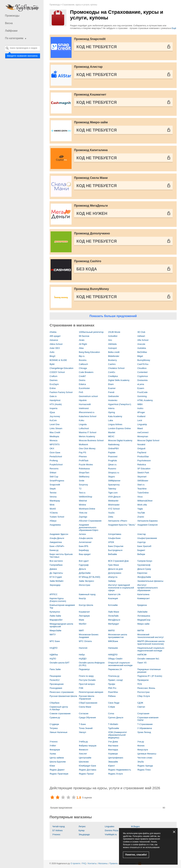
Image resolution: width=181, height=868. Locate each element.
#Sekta (53, 332)
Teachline (142, 489)
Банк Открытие (116, 546)
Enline (53, 388)
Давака (53, 569)
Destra (82, 380)
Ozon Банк (55, 452)
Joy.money (55, 416)
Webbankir (113, 501)
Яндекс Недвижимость (120, 770)
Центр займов (57, 758)
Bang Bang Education (89, 352)
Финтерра (113, 750)
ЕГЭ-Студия (56, 577)
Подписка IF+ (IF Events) (150, 676)
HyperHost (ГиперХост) (120, 404)
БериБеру (84, 550)
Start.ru (141, 485)
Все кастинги (56, 561)
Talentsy (112, 489)
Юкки (52, 766)
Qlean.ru (112, 465)
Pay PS (83, 452)
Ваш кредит (85, 554)
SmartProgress (57, 481)
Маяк (82, 620)
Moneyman (143, 436)
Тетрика (54, 728)
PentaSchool (56, 457)
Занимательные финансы (150, 581)
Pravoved (113, 457)
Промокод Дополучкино (92, 233)
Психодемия (56, 688)
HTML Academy (145, 400)
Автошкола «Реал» (118, 521)
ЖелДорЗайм (144, 577)
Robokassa (84, 469)
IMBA (140, 404)
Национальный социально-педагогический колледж (151, 649)
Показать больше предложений (113, 316)
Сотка (111, 713)
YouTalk (141, 513)
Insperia (53, 408)
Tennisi (53, 493)
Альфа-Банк (114, 538)
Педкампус (84, 669)
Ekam (111, 384)
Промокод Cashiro (88, 261)
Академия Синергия (148, 525)
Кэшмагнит (84, 612)
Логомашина (144, 616)
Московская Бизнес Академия (89, 636)
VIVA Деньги (114, 497)
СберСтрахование (88, 703)
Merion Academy (87, 436)
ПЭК (81, 688)
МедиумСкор (144, 620)
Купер (82, 830)
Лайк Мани (114, 612)
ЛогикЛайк (113, 616)
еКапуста (113, 577)
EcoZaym (54, 384)
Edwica (82, 384)
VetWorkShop (86, 497)
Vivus (140, 497)
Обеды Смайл (115, 659)
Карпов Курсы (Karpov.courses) (58, 600)
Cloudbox (142, 368)
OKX (52, 448)
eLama (141, 384)
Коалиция (113, 598)
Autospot (112, 348)
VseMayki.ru (111, 834)
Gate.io (53, 396)
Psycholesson (144, 461)
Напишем (113, 648)
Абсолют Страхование (90, 521)
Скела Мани (85, 707)
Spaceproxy (114, 485)
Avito (52, 352)
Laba (111, 420)
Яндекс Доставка (88, 770)
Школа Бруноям (58, 762)
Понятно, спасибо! (136, 855)
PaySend (142, 452)
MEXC (111, 436)
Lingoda (83, 424)
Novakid (141, 444)
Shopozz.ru (114, 473)
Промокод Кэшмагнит (90, 95)
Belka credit (114, 352)
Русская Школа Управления (87, 697)
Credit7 (82, 376)
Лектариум (84, 616)
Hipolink (83, 400)
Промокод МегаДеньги (91, 206)
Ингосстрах (85, 585)
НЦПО (53, 659)
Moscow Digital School (148, 440)
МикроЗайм (55, 631)
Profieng (54, 461)
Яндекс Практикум (59, 774)
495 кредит (55, 336)
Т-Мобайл (113, 724)
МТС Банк (55, 641)
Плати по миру (86, 676)
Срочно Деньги (116, 718)
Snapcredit (55, 485)
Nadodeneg (114, 444)
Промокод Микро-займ (91, 122)
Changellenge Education (62, 368)
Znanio (141, 517)
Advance (54, 340)
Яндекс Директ (57, 770)
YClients (54, 513)
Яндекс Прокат (86, 774)
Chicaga (83, 368)
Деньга (82, 569)
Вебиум (141, 554)
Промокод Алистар (88, 67)
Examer (112, 388)
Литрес (82, 826)
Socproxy (83, 485)
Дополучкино (115, 573)
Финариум (55, 750)
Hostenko (113, 400)
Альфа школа (86, 538)
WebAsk (83, 501)
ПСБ (140, 684)
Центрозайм (85, 758)
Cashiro (112, 364)
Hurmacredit (85, 404)
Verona (53, 497)
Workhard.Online (87, 509)
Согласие (84, 713)
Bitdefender (114, 356)
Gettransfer (114, 396)
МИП (81, 631)
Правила (114, 863)
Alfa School (143, 340)
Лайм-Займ (55, 616)
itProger (141, 412)
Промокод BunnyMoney (92, 289)
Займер (112, 581)
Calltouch (83, 364)
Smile (82, 481)
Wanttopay (55, 501)
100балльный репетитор (91, 332)
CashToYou (143, 364)
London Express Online (119, 428)
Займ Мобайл (56, 581)
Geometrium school (88, 396)
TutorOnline (143, 493)
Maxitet (112, 432)
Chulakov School (116, 368)
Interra (111, 408)
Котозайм (113, 605)
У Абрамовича (145, 728)
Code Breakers (86, 372)
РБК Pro (112, 688)
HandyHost (55, 400)
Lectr (140, 420)
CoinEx (112, 372)
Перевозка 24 (115, 669)
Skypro (111, 477)
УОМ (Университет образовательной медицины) (117, 735)
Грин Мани (113, 565)
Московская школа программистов (118, 636)
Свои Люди (114, 703)
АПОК (111, 542)
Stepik (53, 489)
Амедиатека (56, 542)
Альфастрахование (147, 538)
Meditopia (54, 436)
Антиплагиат (85, 542)
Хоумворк (113, 754)
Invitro (140, 408)
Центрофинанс (116, 758)
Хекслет (83, 754)
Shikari (53, 473)
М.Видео (135, 826)
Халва (53, 754)
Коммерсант (144, 598)
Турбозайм (114, 728)
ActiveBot (113, 336)
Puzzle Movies (86, 465)
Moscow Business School (91, 440)
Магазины (103, 863)
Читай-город (58, 826)
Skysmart (142, 477)
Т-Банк (82, 724)
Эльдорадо (84, 834)
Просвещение (57, 684)
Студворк (54, 724)
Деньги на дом (115, 569)
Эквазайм (113, 762)
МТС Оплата (85, 641)
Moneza (53, 440)
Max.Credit (55, 432)
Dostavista (143, 380)
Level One (55, 424)
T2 (80, 489)
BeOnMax (142, 352)
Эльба (141, 762)
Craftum (53, 376)
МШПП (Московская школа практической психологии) (151, 643)
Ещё (174, 28)
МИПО (111, 631)
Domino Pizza (111, 830)
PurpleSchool (56, 465)
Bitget (140, 356)
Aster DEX (55, 348)
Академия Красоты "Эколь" (122, 525)
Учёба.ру (83, 742)
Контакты (92, 863)
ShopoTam (84, 473)
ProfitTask (84, 461)
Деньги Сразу (144, 569)
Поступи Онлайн (87, 680)
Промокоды (12, 16)
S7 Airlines (57, 830)
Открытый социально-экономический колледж (120, 664)
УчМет (53, 746)
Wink (52, 505)
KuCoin (53, 420)
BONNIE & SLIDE (58, 360)
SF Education (144, 469)
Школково (84, 762)
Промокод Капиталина (91, 150)
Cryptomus (143, 376)
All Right (83, 344)
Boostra (83, 360)
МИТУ (53, 635)
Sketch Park (143, 473)
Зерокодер (55, 585)
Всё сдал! (84, 561)
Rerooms (54, 469)
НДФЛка (54, 655)
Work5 (53, 509)
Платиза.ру (114, 676)
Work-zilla (142, 505)
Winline (83, 505)
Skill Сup (54, 477)
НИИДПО (113, 655)
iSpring (111, 412)
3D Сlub (141, 332)
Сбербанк (54, 703)
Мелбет (83, 624)
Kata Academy (115, 416)
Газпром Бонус (145, 561)
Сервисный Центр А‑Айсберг (59, 708)
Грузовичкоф (144, 565)
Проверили (143, 680)
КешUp (82, 598)
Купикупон (55, 612)
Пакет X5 (142, 663)
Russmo (112, 469)
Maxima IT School (88, 432)
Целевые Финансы (147, 754)
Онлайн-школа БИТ (59, 663)
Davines (54, 380)
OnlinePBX (113, 448)
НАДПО (54, 648)
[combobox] (22, 48)
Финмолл (84, 750)
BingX (53, 356)
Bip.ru (82, 356)
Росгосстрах (144, 692)
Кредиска (142, 605)
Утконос (54, 742)
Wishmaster (114, 505)
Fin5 (81, 392)
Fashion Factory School (61, 392)
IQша (52, 412)
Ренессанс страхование (62, 692)
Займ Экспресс (87, 581)
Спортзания (143, 713)
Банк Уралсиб (144, 546)
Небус (82, 655)
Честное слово (145, 758)
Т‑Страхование (145, 724)
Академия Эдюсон (59, 534)
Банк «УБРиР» (57, 546)
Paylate (112, 452)
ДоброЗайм (85, 573)
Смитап (141, 707)
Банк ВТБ (84, 546)
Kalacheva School (88, 416)
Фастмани (113, 746)
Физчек (141, 746)
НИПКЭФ (142, 655)
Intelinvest (84, 408)
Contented (142, 372)
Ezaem (141, 388)
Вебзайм (112, 554)
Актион (82, 534)
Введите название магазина (22, 56)
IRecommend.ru (87, 412)
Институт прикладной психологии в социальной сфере (121, 588)
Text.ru (82, 493)
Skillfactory (84, 477)
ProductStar (143, 457)
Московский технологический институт (151, 636)
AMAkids (112, 344)
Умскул (83, 732)
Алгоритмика (115, 534)
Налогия (83, 648)
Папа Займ (55, 669)
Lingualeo (109, 826)
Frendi (111, 392)
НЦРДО (83, 659)
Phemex (83, 457)
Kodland (141, 416)
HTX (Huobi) (56, 404)
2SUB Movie (114, 332)
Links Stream (56, 428)
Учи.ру (141, 742)
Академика (55, 525)
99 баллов (84, 336)
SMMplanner (114, 481)
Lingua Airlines (115, 424)
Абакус (53, 521)
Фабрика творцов (88, 746)
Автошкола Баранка (148, 521)
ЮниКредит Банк (87, 766)
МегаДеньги (114, 620)
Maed (140, 428)
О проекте (75, 863)
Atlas (81, 348)
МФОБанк (113, 641)
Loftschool (84, 428)
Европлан (142, 573)
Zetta (111, 517)
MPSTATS (55, 444)
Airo (110, 340)
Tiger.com (113, 493)
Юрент (112, 766)
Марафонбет (56, 620)
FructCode (143, 392)
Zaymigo (83, 517)
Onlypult (141, 448)
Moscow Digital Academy (120, 440)
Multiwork (84, 444)
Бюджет (141, 550)
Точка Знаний (86, 728)
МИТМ (141, 631)
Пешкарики (55, 676)
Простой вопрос (87, 684)
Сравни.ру (55, 718)
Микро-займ (143, 624)
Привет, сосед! (115, 680)
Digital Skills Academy (119, 380)
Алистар (142, 534)
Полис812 (55, 680)
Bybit (52, 364)
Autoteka (142, 348)
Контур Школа (86, 605)
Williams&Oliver (145, 501)
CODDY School (57, 372)
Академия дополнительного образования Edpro (89, 527)
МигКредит (114, 624)
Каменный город (87, 594)
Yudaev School (57, 517)
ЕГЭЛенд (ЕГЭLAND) (90, 577)
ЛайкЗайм (142, 612)
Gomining (142, 396)
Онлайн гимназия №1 (148, 659)
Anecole (141, 344)
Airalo (82, 340)
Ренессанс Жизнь (146, 688)
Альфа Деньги (57, 538)
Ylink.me (83, 513)
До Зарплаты (56, 573)
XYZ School (114, 509)
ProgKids (113, 461)
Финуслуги (143, 750)
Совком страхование (60, 713)
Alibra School (56, 344)
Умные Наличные (58, 732)
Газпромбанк (56, 565)
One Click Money (87, 448)
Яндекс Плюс (144, 770)
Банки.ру (54, 550)
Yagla (140, 509)
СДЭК (140, 703)
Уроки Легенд (144, 732)
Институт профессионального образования (148, 588)
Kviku (82, 420)
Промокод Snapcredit (90, 39)
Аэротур (142, 542)
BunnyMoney (144, 360)
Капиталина (143, 594)
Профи (112, 684)
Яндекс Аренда (145, 766)
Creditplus (113, 376)
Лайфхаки (11, 31)
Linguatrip (142, 424)
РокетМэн (113, 692)
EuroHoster (84, 388)
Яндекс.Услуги (115, 774)
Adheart (141, 336)
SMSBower (143, 481)
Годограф (84, 565)
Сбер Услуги (144, 696)
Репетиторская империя (91, 692)
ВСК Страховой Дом (118, 561)
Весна (9, 23)
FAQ (84, 863)
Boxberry (112, 360)
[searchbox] (22, 48)
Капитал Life (114, 594)
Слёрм (111, 707)
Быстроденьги (115, 550)
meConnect (143, 432)
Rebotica (142, 465)
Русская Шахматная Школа (63, 696)
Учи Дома (113, 742)
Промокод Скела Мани (91, 178)
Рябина (112, 696)
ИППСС (54, 594)
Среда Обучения (87, 718)
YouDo (111, 513)
